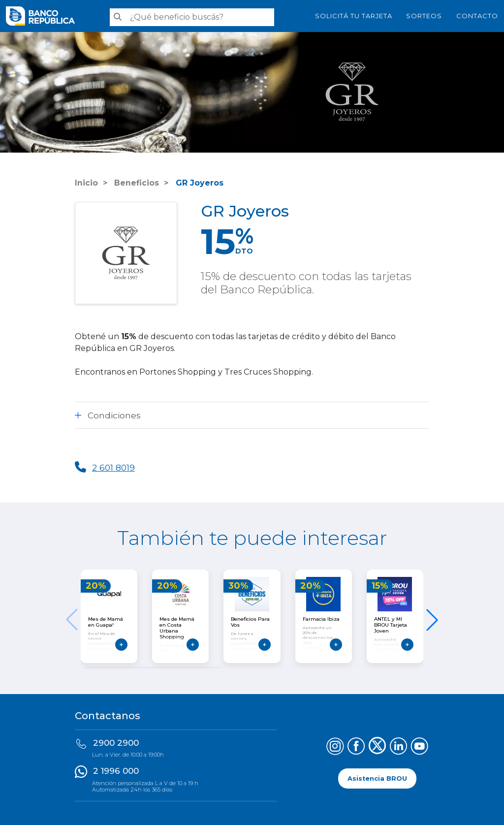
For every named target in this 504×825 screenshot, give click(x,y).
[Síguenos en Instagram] (335, 747)
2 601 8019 (114, 467)
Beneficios (136, 183)
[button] (432, 620)
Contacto (477, 16)
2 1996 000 (116, 771)
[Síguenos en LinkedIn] (398, 747)
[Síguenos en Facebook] (356, 747)
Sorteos (424, 16)
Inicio (86, 183)
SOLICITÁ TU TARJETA (354, 16)
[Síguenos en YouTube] (420, 747)
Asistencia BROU (377, 778)
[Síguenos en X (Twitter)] (377, 747)
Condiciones (114, 415)
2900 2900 (116, 743)
